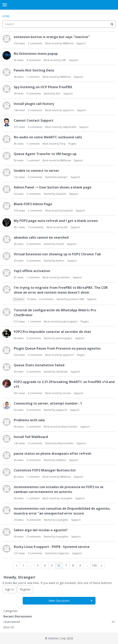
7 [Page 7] (66, 565)
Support (81, 43)
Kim (58, 94)
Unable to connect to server (36, 171)
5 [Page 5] (52, 565)
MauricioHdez (69, 427)
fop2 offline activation (32, 271)
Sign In (9, 589)
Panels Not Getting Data (34, 70)
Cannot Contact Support (34, 120)
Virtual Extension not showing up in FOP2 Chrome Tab (57, 254)
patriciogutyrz (70, 321)
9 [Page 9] (80, 565)
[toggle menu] (5, 5)
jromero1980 (76, 299)
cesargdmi (66, 498)
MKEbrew (68, 43)
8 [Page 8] (73, 565)
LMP (64, 60)
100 (94, 565)
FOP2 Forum (59, 5)
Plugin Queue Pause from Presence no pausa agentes (57, 348)
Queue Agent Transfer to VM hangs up (45, 154)
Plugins (72, 144)
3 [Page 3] (38, 565)
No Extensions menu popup (36, 54)
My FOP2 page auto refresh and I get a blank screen (56, 221)
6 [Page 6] (59, 565)
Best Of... (9, 627)
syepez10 (68, 110)
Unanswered (59, 622)
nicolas (67, 393)
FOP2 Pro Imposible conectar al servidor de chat (52, 332)
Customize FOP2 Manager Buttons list (45, 470)
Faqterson (63, 553)
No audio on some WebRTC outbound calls (48, 137)
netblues (61, 460)
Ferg (63, 144)
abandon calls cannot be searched (41, 237)
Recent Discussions (18, 616)
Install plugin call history (34, 104)
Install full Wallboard (31, 437)
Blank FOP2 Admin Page (33, 204)
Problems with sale (29, 420)
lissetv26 (61, 194)
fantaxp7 (63, 177)
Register (25, 589)
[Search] (112, 24)
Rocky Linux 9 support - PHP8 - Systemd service (52, 547)
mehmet (65, 277)
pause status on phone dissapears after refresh (53, 453)
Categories (11, 611)
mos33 (60, 244)
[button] (92, 601)
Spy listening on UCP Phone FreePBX (43, 87)
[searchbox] (59, 24)
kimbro (60, 261)
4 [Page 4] (45, 565)
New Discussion (59, 601)
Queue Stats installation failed (39, 365)
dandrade (62, 372)
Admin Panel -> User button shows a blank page (53, 187)
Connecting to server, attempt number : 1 (48, 403)
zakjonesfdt (69, 127)
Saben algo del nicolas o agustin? (41, 530)
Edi (66, 227)
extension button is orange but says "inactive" (52, 37)
